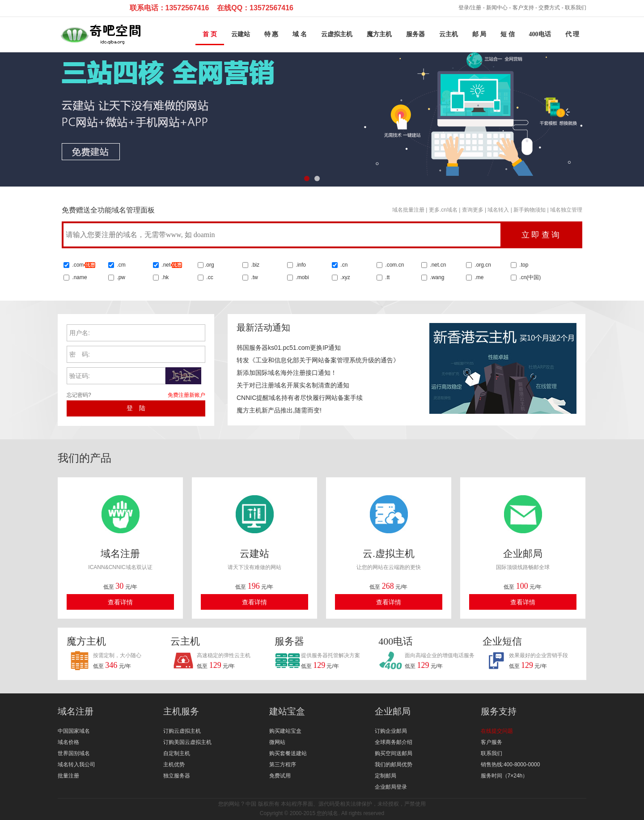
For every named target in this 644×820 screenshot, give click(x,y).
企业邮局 (393, 711)
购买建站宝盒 (285, 731)
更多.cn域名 (443, 210)
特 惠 (271, 34)
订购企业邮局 (391, 731)
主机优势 (174, 765)
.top (523, 265)
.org (210, 265)
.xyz (345, 277)
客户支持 (523, 8)
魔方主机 (379, 34)
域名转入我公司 (76, 765)
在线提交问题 (497, 731)
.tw (254, 277)
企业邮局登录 (391, 787)
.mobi (302, 277)
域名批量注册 (408, 210)
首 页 (210, 34)
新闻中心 (497, 8)
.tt (387, 277)
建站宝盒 (287, 711)
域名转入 (498, 210)
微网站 (277, 742)
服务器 (415, 34)
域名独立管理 (566, 210)
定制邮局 (386, 776)
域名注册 (76, 711)
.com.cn (394, 265)
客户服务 (491, 742)
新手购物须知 (530, 210)
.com (83, 265)
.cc (209, 277)
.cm (121, 265)
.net (166, 265)
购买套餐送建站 (288, 753)
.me (478, 277)
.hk (165, 277)
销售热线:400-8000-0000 (511, 765)
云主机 (449, 34)
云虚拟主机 (337, 34)
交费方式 (549, 8)
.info (301, 265)
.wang (436, 277)
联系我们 (576, 8)
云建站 (241, 34)
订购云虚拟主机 (182, 731)
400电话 (540, 34)
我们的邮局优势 (394, 765)
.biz (255, 265)
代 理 (572, 34)
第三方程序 (283, 765)
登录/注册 (470, 8)
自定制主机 (177, 753)
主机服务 (181, 711)
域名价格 (68, 742)
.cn (343, 265)
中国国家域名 (74, 731)
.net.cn (437, 265)
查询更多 (473, 210)
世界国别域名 (74, 753)
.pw (121, 277)
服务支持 (499, 711)
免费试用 (280, 776)
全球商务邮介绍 (394, 742)
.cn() (530, 277)
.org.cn (482, 265)
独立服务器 (177, 776)
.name (79, 277)
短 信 (508, 34)
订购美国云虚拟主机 (187, 742)
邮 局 (479, 34)
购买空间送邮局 (394, 753)
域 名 (300, 34)
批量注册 (68, 776)
